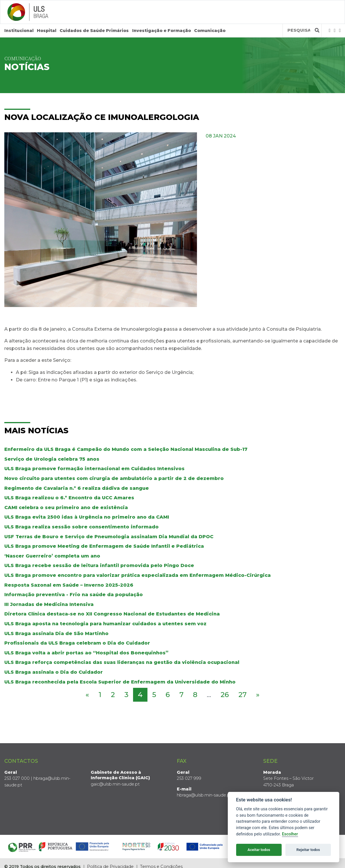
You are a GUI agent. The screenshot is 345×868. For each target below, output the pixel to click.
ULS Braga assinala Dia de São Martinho (56, 633)
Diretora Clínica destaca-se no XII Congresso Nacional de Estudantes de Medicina (112, 614)
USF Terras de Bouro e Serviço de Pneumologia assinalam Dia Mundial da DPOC (109, 537)
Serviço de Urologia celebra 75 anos (52, 459)
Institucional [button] (19, 31)
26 (225, 695)
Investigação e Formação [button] (162, 31)
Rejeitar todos (308, 850)
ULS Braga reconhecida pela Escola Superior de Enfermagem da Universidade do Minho (120, 682)
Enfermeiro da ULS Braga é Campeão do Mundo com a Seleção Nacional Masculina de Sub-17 (126, 449)
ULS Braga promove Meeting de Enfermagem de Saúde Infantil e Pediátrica (104, 546)
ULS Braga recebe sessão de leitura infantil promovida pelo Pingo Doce (99, 565)
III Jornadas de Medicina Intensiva (49, 604)
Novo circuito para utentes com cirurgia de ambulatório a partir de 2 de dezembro (114, 478)
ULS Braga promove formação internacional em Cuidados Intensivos (94, 469)
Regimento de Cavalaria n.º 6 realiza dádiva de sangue (77, 488)
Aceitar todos (259, 850)
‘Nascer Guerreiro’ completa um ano (52, 556)
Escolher (290, 834)
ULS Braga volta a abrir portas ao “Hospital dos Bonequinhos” (86, 653)
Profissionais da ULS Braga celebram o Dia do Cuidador (77, 643)
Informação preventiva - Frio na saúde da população (74, 595)
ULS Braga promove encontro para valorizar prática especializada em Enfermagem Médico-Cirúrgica (138, 575)
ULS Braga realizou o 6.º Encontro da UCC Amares (69, 498)
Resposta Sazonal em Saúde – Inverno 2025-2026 (69, 585)
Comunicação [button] (210, 31)
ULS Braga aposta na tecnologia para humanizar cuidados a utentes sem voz (105, 624)
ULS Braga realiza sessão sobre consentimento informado (81, 527)
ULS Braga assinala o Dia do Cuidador (54, 672)
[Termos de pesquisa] (299, 30)
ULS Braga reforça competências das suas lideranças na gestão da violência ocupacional (122, 662)
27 (242, 695)
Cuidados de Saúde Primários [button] (94, 31)
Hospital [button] (47, 31)
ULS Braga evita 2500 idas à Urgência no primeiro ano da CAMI (87, 517)
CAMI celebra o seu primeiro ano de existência (66, 508)
